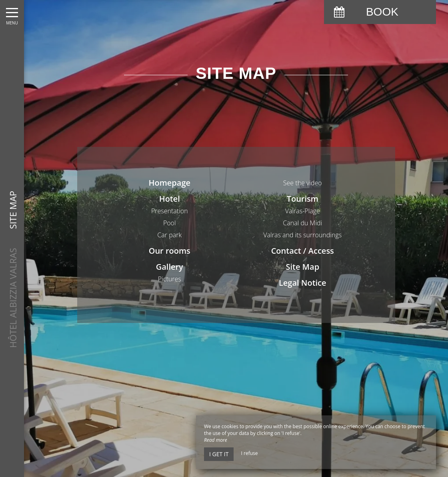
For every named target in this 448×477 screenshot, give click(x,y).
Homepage (169, 183)
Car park (169, 235)
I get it (219, 454)
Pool (170, 223)
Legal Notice (303, 283)
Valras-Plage (303, 211)
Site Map (302, 267)
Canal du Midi (302, 223)
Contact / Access (303, 251)
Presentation (170, 211)
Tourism (303, 199)
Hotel (170, 199)
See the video (303, 183)
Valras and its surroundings (302, 235)
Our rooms (170, 251)
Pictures (170, 279)
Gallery (170, 267)
